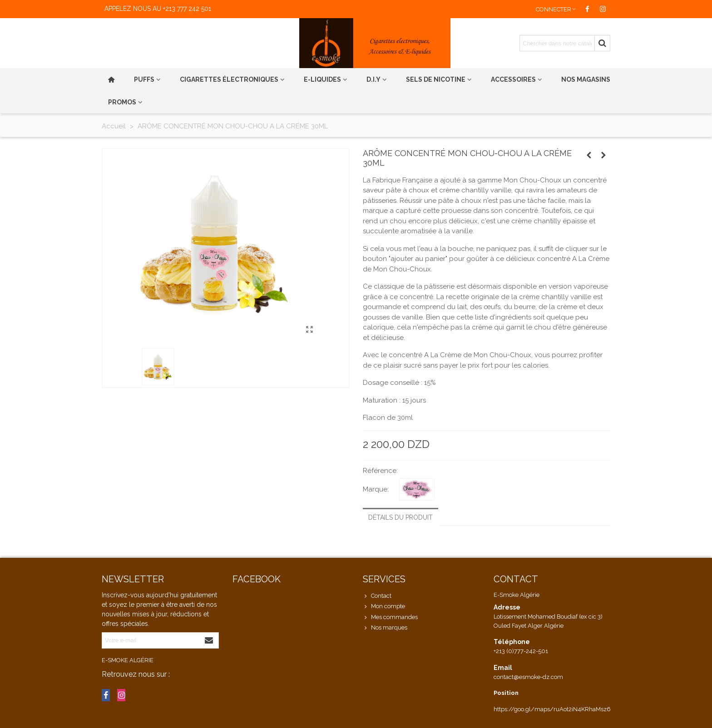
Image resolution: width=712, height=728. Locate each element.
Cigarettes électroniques (229, 79)
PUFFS (144, 79)
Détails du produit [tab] (400, 517)
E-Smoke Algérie (128, 660)
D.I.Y (373, 79)
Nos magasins (586, 79)
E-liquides (322, 79)
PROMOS (122, 102)
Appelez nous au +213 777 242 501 (158, 9)
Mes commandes (390, 617)
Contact (377, 596)
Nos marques (385, 628)
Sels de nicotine (436, 79)
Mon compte (384, 606)
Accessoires (513, 79)
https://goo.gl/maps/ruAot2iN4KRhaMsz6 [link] (552, 709)
